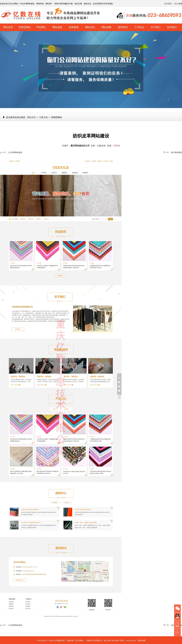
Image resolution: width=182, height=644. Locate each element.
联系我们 (172, 27)
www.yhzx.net (131, 641)
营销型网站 (25, 27)
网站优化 (90, 27)
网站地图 (142, 641)
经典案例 (74, 27)
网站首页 (8, 27)
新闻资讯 (123, 27)
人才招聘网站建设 (15, 152)
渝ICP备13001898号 (112, 641)
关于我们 (156, 27)
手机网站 (41, 27)
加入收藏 (178, 4)
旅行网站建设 (177, 152)
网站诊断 (106, 27)
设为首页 (168, 4)
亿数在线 (11, 4)
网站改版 (57, 27)
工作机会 (139, 27)
